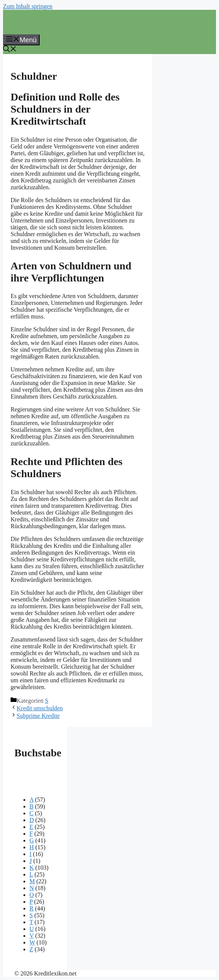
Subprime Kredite (38, 716)
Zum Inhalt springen (28, 6)
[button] (10, 50)
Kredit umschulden (40, 708)
